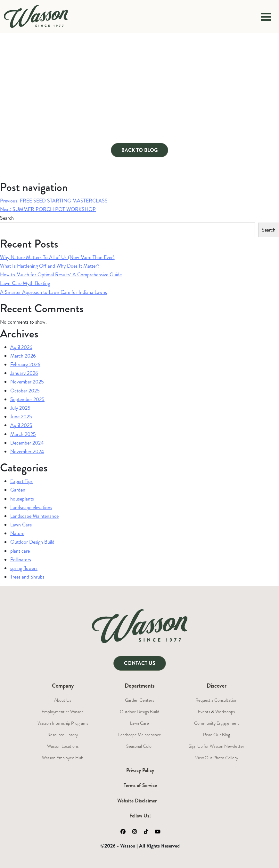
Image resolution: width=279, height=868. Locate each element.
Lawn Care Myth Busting (25, 283)
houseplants (22, 499)
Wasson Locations (63, 746)
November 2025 (27, 382)
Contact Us (140, 663)
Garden (18, 490)
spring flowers (24, 568)
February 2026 (25, 364)
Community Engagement (217, 723)
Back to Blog (139, 150)
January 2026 (24, 373)
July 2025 (20, 408)
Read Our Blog (217, 735)
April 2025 (21, 425)
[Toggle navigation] (266, 17)
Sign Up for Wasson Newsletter (217, 746)
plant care (20, 551)
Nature (17, 533)
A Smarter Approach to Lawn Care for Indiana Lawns (53, 292)
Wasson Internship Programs (63, 723)
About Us (63, 700)
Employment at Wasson (63, 712)
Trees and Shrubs (27, 577)
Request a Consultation (216, 700)
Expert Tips (21, 481)
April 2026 (21, 347)
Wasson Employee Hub (63, 758)
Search (7, 218)
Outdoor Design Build (32, 542)
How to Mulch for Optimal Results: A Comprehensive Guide (61, 275)
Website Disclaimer (137, 801)
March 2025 (23, 434)
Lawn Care (21, 525)
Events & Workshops (216, 712)
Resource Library (63, 735)
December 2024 (27, 443)
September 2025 (27, 399)
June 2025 (21, 417)
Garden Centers (139, 700)
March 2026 (23, 356)
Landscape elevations (31, 507)
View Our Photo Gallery (217, 758)
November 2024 (27, 451)
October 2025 (25, 391)
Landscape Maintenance (34, 516)
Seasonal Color (140, 746)
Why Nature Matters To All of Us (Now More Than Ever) (57, 257)
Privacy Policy (140, 770)
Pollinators (21, 560)
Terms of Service (140, 785)
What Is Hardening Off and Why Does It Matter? (50, 266)
